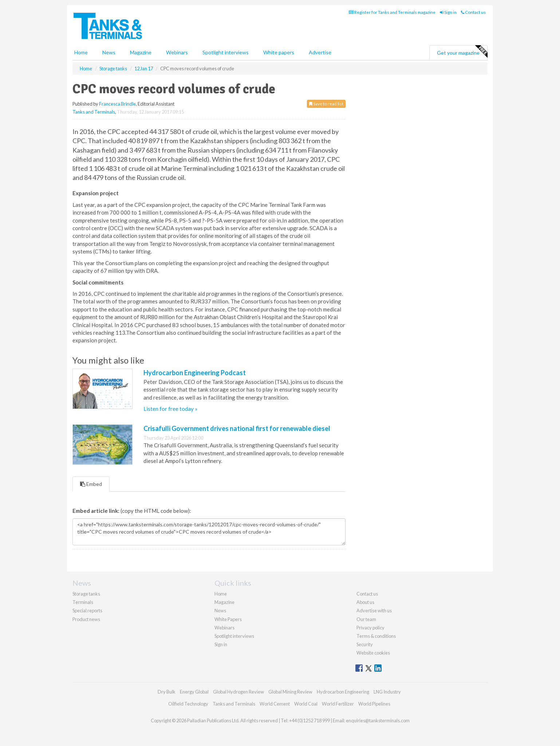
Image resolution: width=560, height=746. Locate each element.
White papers (279, 52)
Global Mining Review (290, 692)
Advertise (320, 52)
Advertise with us (374, 610)
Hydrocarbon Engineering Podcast (195, 373)
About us (365, 602)
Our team (366, 619)
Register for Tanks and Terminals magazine (392, 12)
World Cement (275, 704)
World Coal (306, 704)
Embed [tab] (91, 484)
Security (365, 644)
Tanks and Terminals (94, 112)
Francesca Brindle (117, 104)
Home (81, 52)
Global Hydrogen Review (238, 692)
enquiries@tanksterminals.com (378, 721)
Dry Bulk (167, 692)
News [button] (109, 52)
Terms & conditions (376, 636)
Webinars (177, 52)
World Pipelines (374, 704)
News (220, 610)
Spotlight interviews (226, 52)
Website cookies (373, 653)
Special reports (87, 610)
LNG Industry (387, 692)
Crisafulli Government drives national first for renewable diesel (237, 428)
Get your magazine (462, 52)
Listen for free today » (170, 409)
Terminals (83, 602)
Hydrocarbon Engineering (343, 692)
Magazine (141, 52)
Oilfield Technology (188, 704)
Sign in (448, 12)
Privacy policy (370, 628)
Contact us (473, 12)
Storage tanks (86, 594)
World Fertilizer (338, 704)
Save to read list (326, 104)
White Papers (228, 619)
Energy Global (194, 692)
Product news (86, 619)
